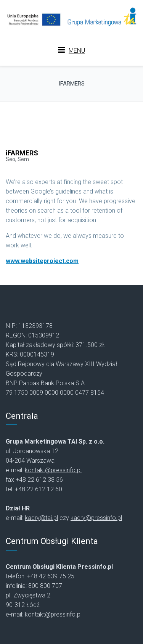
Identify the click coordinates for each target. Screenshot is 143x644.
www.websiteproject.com (42, 261)
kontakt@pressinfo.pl (53, 470)
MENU (71, 50)
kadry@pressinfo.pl (96, 518)
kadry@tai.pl (41, 518)
